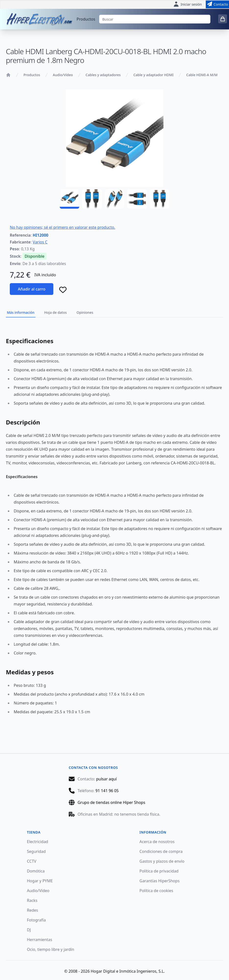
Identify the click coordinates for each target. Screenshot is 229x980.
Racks (32, 900)
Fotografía (36, 920)
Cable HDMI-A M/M (202, 75)
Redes (33, 910)
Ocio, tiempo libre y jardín (51, 949)
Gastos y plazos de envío (162, 861)
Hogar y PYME (40, 881)
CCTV (32, 861)
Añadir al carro (32, 289)
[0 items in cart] (223, 19)
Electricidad (38, 842)
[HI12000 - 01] (69, 199)
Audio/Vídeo (63, 75)
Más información (21, 312)
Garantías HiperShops (160, 881)
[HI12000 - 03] (114, 199)
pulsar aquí (106, 779)
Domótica (36, 871)
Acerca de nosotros (157, 842)
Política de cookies (156, 891)
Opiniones (85, 312)
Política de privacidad (159, 871)
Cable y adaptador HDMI (153, 75)
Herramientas (40, 940)
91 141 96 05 (107, 791)
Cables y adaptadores (103, 75)
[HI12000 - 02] (92, 199)
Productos (86, 19)
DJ (29, 930)
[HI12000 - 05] (160, 199)
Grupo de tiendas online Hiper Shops (111, 802)
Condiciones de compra (161, 851)
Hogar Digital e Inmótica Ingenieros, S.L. (128, 971)
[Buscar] (155, 19)
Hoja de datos (56, 312)
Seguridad (36, 851)
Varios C (40, 242)
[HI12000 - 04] (137, 199)
